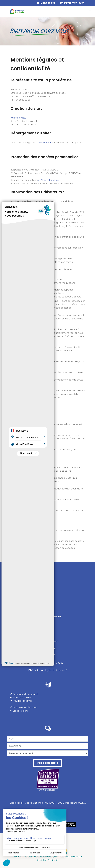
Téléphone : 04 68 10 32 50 (48, 663)
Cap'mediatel (43, 143)
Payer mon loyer (72, 3)
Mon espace (46, 3)
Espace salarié (19, 711)
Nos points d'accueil (48, 617)
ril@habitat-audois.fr (49, 180)
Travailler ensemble (22, 701)
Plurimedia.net (18, 118)
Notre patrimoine (20, 698)
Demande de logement (24, 694)
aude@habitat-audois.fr (54, 670)
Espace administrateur (24, 707)
